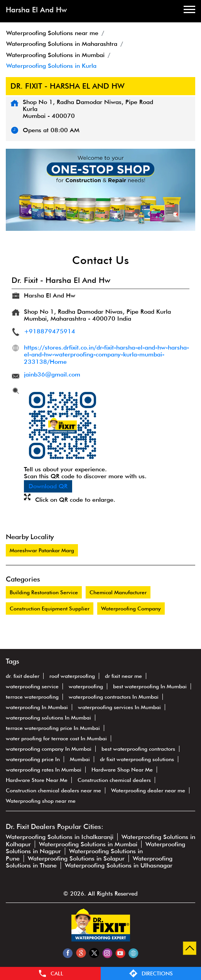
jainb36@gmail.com (52, 374)
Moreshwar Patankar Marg (42, 550)
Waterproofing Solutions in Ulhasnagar (119, 865)
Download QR (48, 486)
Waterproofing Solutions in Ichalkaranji (60, 837)
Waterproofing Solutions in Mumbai (88, 844)
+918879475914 (50, 331)
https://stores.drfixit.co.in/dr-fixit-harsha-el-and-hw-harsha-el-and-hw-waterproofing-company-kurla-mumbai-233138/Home (106, 355)
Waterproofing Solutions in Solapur (76, 858)
